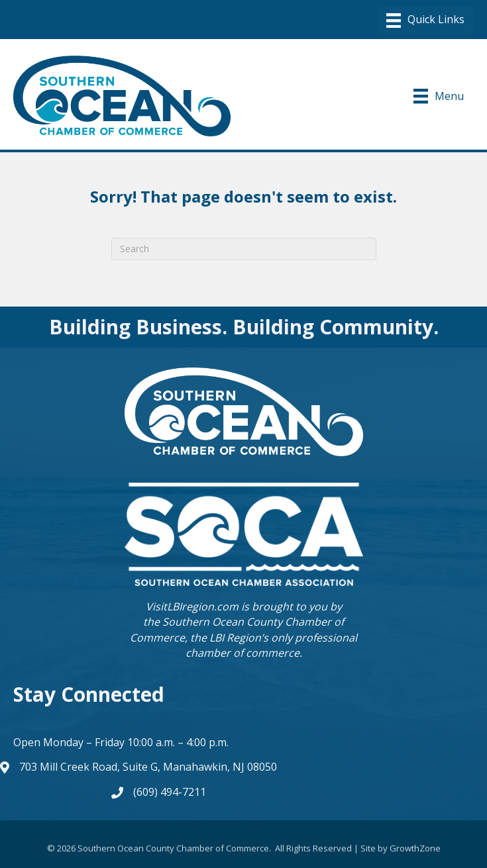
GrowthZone (415, 848)
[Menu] (425, 21)
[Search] (244, 249)
